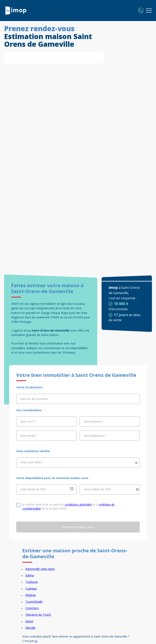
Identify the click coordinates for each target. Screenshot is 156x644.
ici (36, 641)
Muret (29, 621)
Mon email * (29, 436)
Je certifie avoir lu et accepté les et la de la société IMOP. (68, 506)
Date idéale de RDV (33, 489)
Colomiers (32, 608)
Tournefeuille (34, 602)
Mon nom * (28, 421)
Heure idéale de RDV (97, 489)
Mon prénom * (94, 421)
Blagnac (31, 595)
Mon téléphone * (95, 436)
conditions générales (78, 504)
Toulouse (32, 582)
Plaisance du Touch (38, 615)
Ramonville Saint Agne (40, 569)
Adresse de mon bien (34, 399)
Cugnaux (31, 588)
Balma (30, 575)
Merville (30, 628)
